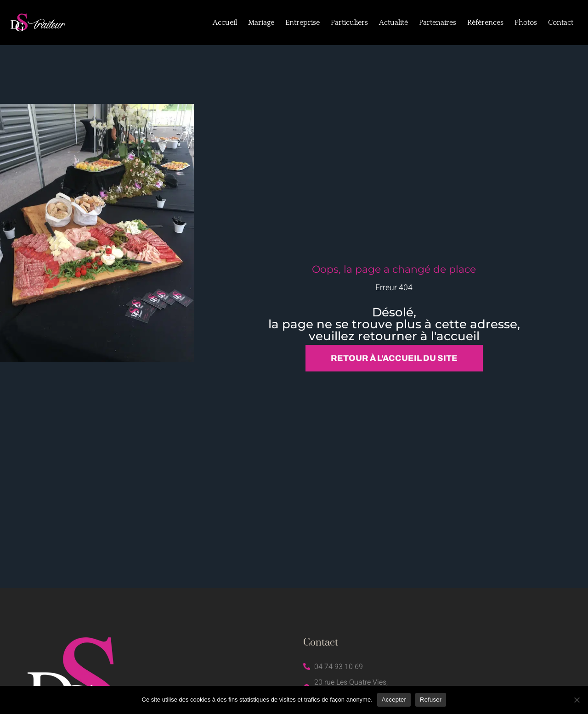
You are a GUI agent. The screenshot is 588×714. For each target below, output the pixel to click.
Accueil (225, 22)
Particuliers (349, 22)
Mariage (261, 22)
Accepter (394, 700)
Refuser (431, 700)
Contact (561, 22)
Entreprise (302, 22)
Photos (526, 22)
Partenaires (438, 22)
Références (485, 22)
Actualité (393, 22)
